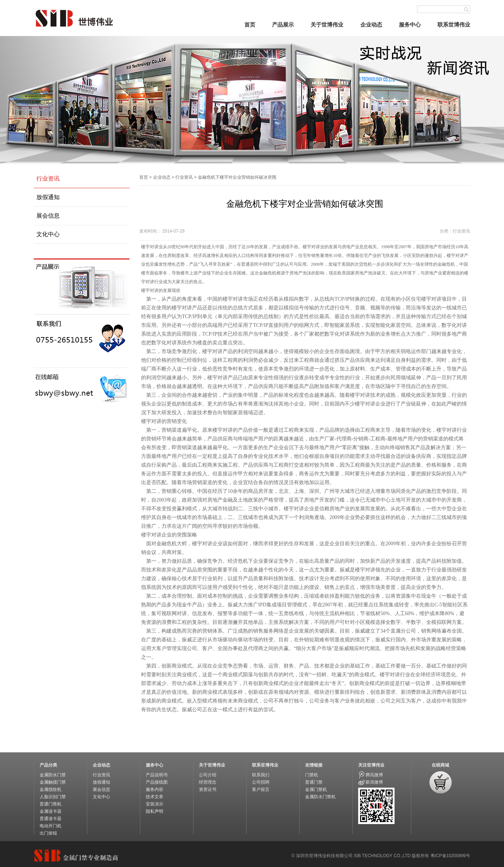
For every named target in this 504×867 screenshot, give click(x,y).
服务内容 (155, 789)
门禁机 (312, 775)
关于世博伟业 (327, 25)
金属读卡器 (51, 811)
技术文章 (155, 797)
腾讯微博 (374, 775)
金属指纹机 (51, 789)
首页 (250, 25)
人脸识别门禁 (53, 797)
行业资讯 (48, 179)
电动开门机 (51, 826)
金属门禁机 (316, 789)
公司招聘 (261, 782)
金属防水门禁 (53, 775)
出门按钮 (48, 833)
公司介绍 (208, 775)
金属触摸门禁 (53, 782)
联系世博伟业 (454, 25)
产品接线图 (157, 782)
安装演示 (155, 804)
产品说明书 (157, 775)
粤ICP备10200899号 (450, 856)
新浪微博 (374, 782)
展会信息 (48, 216)
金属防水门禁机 (320, 797)
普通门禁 (314, 782)
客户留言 (261, 789)
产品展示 (283, 25)
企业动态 (371, 25)
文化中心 (48, 234)
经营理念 (208, 782)
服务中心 (410, 25)
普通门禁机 (51, 804)
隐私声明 (155, 811)
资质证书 (208, 789)
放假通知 (48, 197)
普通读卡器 (51, 819)
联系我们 (261, 775)
